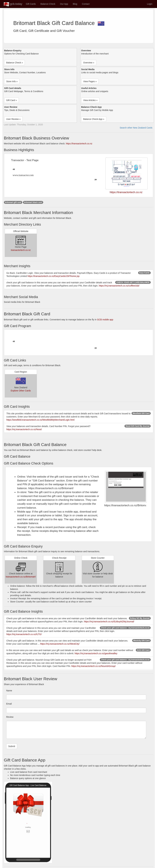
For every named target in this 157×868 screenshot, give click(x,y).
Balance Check (48, 4)
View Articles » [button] (90, 100)
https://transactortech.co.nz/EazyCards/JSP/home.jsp (54, 276)
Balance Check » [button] (15, 63)
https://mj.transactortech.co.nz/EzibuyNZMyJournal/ (109, 622)
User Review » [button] (13, 119)
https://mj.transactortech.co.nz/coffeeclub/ (119, 286)
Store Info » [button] (12, 81)
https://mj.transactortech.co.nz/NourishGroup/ (94, 666)
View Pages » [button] (90, 81)
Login (150, 4)
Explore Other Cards (21, 391)
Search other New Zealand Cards (136, 128)
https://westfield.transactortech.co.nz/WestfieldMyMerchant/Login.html (40, 420)
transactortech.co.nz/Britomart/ (21, 577)
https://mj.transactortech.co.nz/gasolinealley (96, 653)
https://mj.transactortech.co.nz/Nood (24, 429)
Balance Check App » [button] (94, 119)
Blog (75, 4)
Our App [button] (64, 4)
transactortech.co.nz (21, 250)
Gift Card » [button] (12, 100)
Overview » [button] (89, 63)
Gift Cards (31, 4)
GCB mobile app (105, 320)
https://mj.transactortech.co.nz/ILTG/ (24, 634)
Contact (86, 4)
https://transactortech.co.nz (79, 144)
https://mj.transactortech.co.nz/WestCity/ (60, 644)
